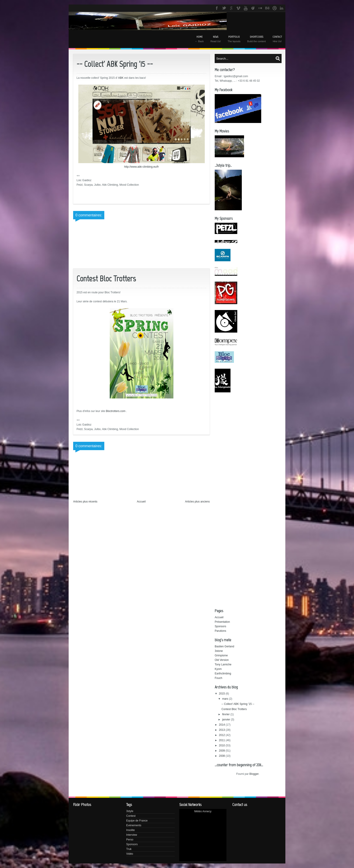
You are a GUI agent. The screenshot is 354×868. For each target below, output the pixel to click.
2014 (222, 725)
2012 (222, 735)
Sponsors (220, 626)
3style (130, 811)
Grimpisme (221, 655)
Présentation (222, 622)
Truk (129, 849)
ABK (121, 78)
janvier (227, 720)
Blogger (254, 774)
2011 (222, 740)
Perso (130, 840)
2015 (222, 694)
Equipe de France (137, 821)
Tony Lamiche (223, 664)
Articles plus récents (85, 502)
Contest (131, 816)
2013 (222, 730)
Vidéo (130, 854)
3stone (219, 651)
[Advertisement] (284, 430)
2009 (222, 751)
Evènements (134, 825)
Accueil (141, 502)
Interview (132, 835)
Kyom (218, 669)
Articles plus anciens (197, 502)
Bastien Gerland (224, 646)
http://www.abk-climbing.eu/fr (141, 167)
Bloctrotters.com (116, 411)
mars (226, 699)
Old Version (222, 660)
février (226, 714)
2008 (222, 756)
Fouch (218, 678)
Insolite (130, 830)
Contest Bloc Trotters (234, 709)
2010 (222, 745)
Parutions (220, 631)
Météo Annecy (203, 811)
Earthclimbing (223, 674)
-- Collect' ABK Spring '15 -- (238, 704)
